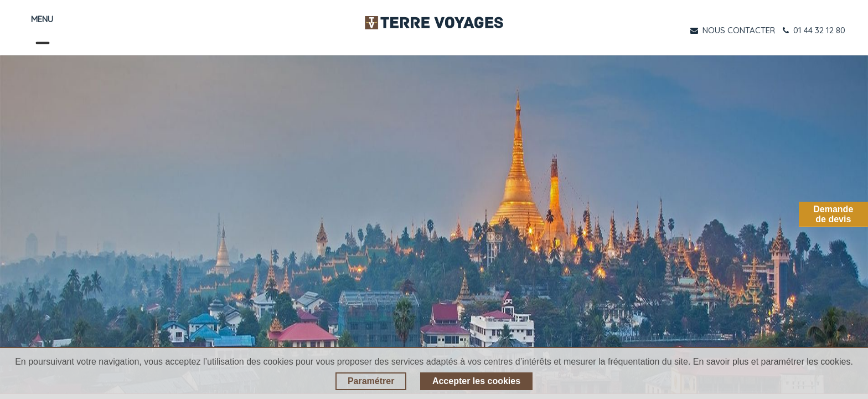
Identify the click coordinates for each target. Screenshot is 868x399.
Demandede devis (833, 214)
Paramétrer (371, 381)
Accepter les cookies (476, 381)
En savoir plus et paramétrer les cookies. (773, 362)
